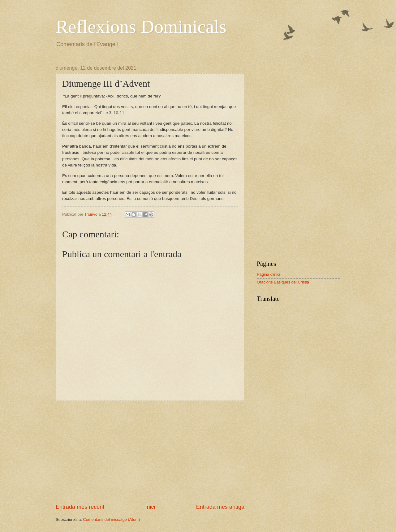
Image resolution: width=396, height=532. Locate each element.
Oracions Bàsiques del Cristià (283, 282)
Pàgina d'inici (268, 274)
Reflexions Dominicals (141, 27)
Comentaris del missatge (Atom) (111, 519)
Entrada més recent (80, 507)
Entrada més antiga (220, 507)
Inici (150, 507)
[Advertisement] (150, 452)
